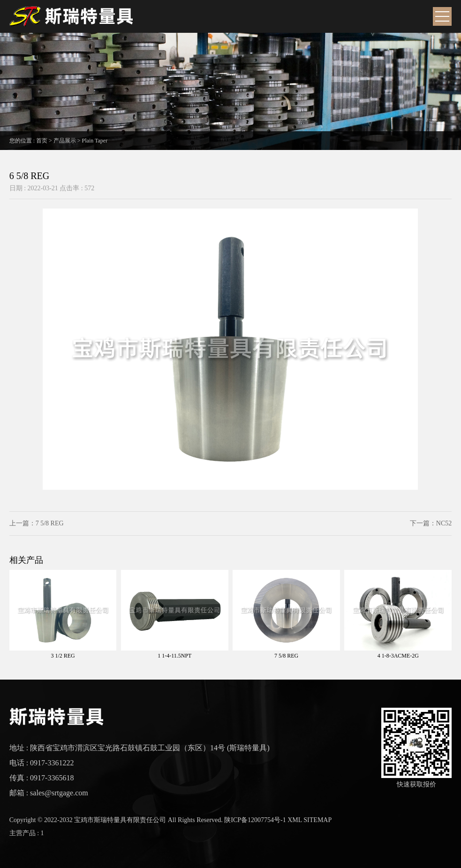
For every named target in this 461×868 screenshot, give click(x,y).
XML (295, 820)
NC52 (444, 523)
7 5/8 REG (50, 523)
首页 (42, 141)
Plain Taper (95, 141)
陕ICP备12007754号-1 (255, 820)
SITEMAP (317, 820)
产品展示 (65, 141)
